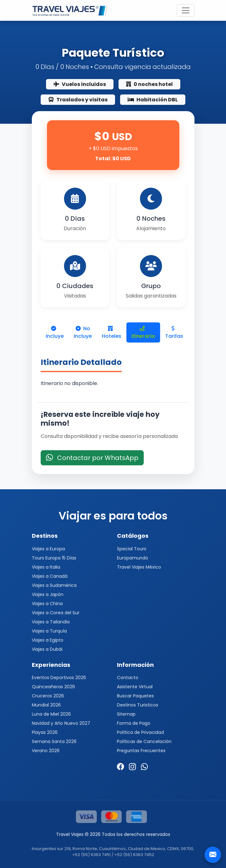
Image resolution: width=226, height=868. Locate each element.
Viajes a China (47, 604)
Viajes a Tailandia (51, 622)
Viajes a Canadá (50, 576)
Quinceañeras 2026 (53, 687)
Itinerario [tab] (143, 333)
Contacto (128, 678)
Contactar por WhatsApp (92, 458)
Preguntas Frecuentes (141, 751)
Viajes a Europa (48, 549)
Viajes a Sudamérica (54, 585)
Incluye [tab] (55, 333)
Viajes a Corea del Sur (56, 613)
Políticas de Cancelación (144, 741)
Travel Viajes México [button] (139, 567)
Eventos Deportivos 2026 (59, 678)
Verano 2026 (46, 751)
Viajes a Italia (46, 567)
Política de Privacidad (140, 732)
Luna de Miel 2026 (51, 714)
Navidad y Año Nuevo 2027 (61, 723)
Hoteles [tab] (112, 333)
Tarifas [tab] (174, 333)
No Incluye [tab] (83, 332)
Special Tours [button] (132, 549)
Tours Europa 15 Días (54, 558)
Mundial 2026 (46, 705)
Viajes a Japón (48, 594)
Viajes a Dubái (47, 649)
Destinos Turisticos (138, 705)
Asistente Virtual (135, 687)
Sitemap (126, 714)
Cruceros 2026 (48, 696)
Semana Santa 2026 (54, 741)
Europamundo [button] (133, 558)
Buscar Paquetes (135, 696)
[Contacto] (213, 855)
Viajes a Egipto (48, 640)
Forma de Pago (134, 723)
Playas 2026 (45, 732)
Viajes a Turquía (49, 631)
